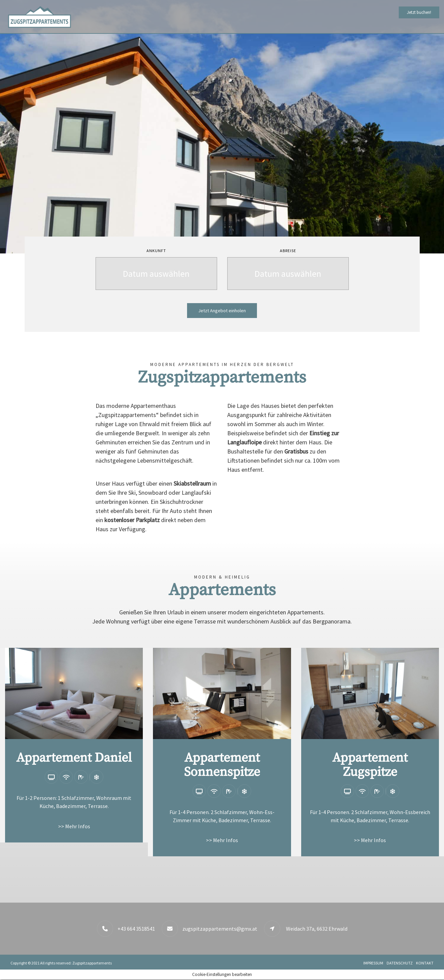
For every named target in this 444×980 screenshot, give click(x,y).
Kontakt (425, 963)
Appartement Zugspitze (370, 765)
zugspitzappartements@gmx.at (220, 929)
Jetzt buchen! (419, 12)
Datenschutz (400, 963)
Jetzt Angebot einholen (222, 311)
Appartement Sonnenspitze (222, 765)
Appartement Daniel (74, 758)
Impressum (373, 963)
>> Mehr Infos (74, 826)
